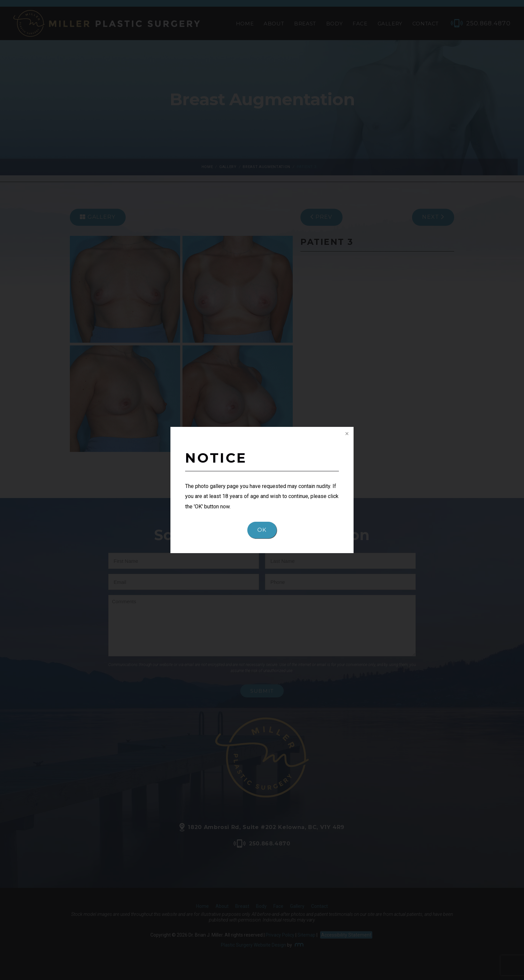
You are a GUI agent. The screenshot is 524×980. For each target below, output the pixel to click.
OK (262, 530)
